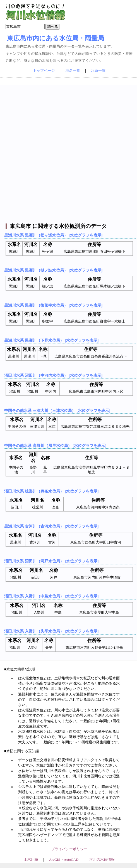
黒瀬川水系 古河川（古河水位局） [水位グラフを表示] (51, 526)
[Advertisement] (68, 153)
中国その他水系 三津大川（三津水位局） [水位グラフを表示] (57, 410)
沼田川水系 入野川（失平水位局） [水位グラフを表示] (51, 631)
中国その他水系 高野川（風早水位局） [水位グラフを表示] (55, 446)
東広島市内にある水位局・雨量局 (56, 38)
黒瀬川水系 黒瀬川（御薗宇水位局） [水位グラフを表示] (53, 305)
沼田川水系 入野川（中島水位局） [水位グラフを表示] (51, 596)
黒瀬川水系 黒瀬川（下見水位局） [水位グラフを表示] (51, 340)
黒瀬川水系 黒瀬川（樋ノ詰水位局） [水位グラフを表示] (53, 270)
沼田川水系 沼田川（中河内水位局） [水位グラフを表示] (53, 375)
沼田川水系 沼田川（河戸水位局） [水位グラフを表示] (51, 561)
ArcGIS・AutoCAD (64, 860)
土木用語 (31, 860)
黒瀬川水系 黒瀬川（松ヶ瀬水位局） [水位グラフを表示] (53, 235)
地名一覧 (73, 71)
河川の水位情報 (102, 860)
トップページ (44, 71)
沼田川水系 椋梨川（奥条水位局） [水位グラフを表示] (51, 491)
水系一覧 (98, 71)
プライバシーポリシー (69, 849)
